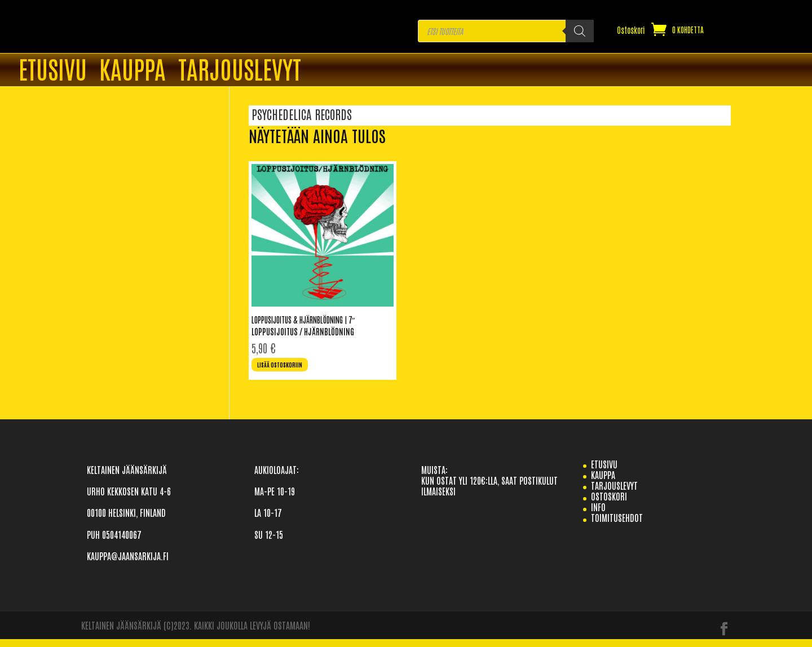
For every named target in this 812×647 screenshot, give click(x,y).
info (598, 515)
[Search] (580, 31)
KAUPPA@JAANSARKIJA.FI (128, 563)
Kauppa (133, 70)
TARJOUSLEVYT (240, 70)
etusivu (604, 471)
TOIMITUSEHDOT (617, 525)
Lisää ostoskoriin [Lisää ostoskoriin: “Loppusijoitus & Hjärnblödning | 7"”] (290, 369)
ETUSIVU (53, 70)
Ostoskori (631, 30)
